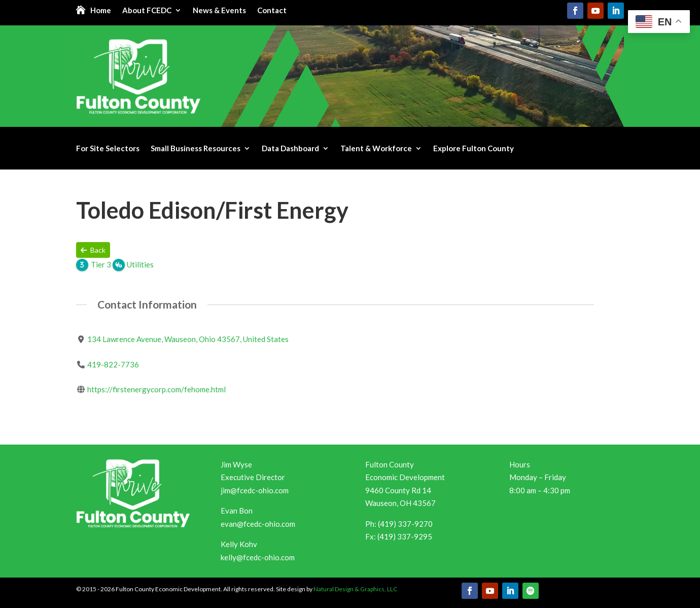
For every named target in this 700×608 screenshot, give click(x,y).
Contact (272, 11)
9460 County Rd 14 (398, 490)
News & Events (219, 11)
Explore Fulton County (474, 149)
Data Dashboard (290, 149)
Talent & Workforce (376, 149)
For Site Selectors (108, 149)
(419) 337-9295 (405, 536)
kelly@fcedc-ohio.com (258, 557)
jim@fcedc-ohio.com (255, 490)
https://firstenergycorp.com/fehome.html (156, 389)
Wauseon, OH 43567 (400, 503)
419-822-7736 (113, 364)
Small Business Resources (196, 149)
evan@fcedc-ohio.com (258, 524)
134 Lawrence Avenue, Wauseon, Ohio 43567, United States (188, 339)
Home (101, 11)
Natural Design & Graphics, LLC (355, 589)
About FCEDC (147, 11)
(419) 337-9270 (405, 524)
